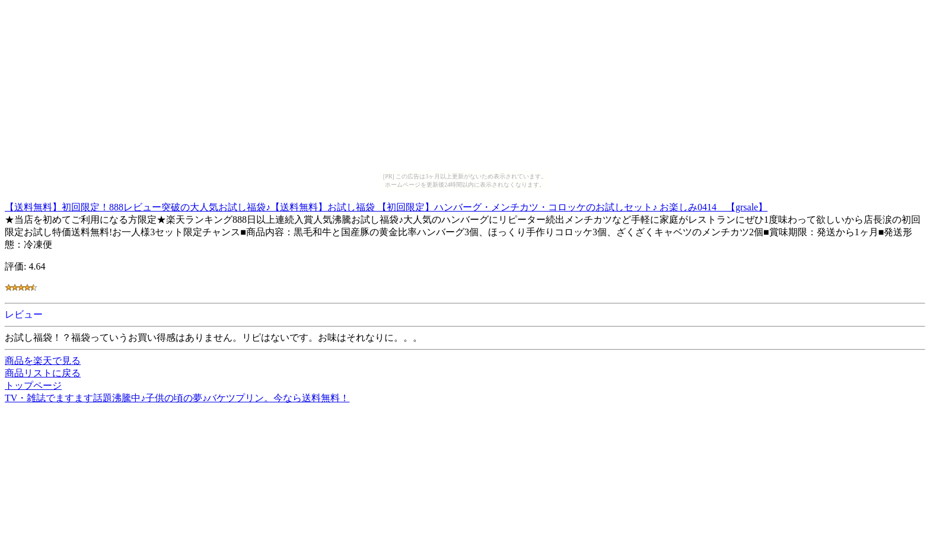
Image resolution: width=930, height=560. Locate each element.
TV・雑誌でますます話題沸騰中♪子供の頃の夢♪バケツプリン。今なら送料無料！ (177, 398)
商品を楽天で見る (43, 361)
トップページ (33, 385)
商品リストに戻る (43, 373)
